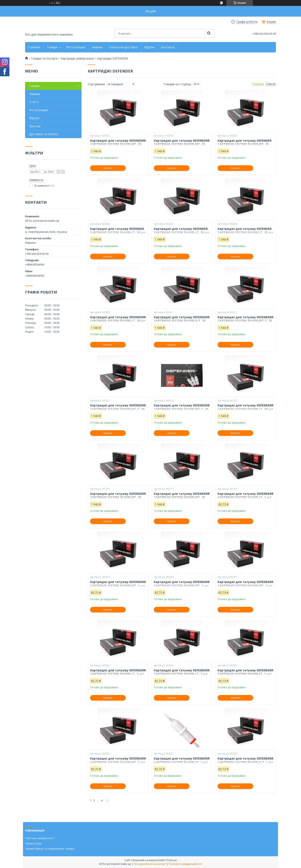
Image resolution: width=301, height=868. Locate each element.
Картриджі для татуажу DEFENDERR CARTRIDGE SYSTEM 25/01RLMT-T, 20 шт (246, 321)
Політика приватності (40, 838)
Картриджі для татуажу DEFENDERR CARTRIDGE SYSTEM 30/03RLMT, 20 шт (182, 497)
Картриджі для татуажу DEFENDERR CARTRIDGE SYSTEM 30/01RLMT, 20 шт (182, 144)
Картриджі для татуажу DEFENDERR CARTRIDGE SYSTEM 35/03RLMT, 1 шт (182, 584)
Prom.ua (171, 860)
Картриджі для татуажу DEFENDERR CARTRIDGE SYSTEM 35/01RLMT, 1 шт (118, 584)
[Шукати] (209, 33)
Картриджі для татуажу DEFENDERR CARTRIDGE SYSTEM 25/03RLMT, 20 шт (118, 497)
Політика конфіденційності (185, 864)
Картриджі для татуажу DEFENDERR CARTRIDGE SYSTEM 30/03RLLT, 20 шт (246, 407)
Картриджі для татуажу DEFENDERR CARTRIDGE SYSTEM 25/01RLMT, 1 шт (118, 760)
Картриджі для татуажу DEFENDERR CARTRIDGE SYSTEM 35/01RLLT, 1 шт (246, 496)
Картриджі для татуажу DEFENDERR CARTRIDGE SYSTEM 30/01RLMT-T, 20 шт (118, 409)
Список (271, 84)
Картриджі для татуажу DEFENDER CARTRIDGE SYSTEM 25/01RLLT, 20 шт (182, 231)
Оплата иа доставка (123, 47)
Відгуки (149, 47)
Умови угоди (33, 843)
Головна (34, 47)
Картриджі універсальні (77, 59)
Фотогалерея (76, 47)
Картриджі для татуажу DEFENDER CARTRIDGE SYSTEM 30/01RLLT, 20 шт (245, 231)
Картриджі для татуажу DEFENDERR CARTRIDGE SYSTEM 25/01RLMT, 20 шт (118, 144)
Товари (52, 47)
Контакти (168, 47)
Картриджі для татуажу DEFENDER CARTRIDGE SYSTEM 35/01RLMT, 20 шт (245, 144)
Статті (34, 102)
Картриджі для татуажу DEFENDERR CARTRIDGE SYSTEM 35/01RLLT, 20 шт (118, 319)
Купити (108, 168)
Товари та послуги (44, 59)
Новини (97, 47)
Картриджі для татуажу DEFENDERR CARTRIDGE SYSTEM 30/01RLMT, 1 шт (246, 584)
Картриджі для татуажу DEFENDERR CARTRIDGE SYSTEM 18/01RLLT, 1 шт (182, 672)
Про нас (35, 126)
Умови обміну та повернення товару (50, 849)
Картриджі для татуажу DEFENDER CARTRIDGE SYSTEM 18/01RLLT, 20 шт (118, 231)
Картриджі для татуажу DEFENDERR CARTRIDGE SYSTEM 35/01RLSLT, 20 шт (182, 321)
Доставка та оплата (44, 134)
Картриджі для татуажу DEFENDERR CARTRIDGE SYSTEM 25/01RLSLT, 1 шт (246, 760)
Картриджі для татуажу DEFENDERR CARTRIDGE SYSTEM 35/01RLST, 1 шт (182, 760)
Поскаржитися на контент (150, 864)
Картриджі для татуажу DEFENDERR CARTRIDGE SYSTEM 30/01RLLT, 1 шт (118, 672)
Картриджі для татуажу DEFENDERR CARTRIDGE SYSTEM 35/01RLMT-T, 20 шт (182, 409)
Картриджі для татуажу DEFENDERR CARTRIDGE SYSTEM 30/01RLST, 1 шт (246, 672)
